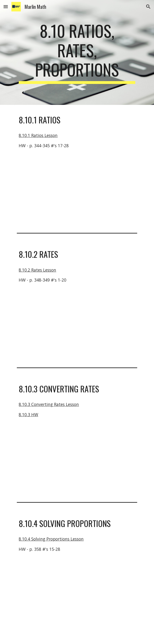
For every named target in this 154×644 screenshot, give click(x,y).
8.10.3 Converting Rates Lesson (49, 404)
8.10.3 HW (28, 415)
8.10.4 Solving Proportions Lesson (51, 539)
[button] (6, 7)
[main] (77, 52)
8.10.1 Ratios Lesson (38, 135)
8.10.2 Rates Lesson (37, 270)
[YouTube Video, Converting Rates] (77, 461)
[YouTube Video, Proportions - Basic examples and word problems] (77, 595)
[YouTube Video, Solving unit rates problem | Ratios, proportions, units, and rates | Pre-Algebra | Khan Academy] (77, 326)
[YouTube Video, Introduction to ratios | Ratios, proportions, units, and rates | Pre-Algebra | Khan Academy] (77, 192)
